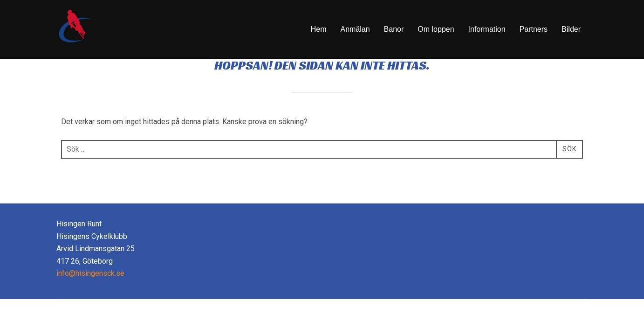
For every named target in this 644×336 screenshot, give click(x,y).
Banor (394, 29)
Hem (319, 29)
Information (487, 29)
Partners (534, 29)
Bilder (571, 29)
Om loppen (436, 29)
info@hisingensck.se (90, 297)
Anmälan (355, 29)
